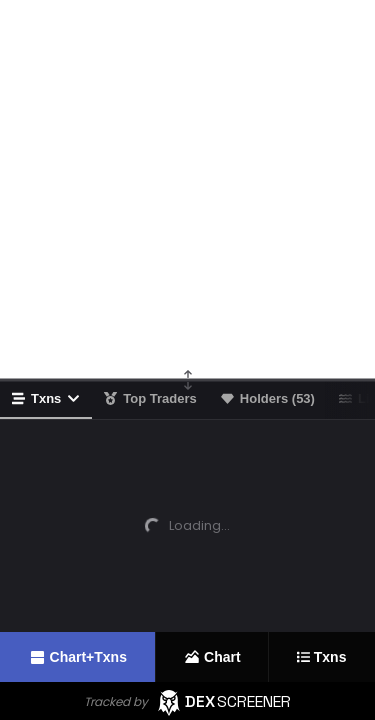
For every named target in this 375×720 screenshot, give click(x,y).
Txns (46, 398)
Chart (212, 657)
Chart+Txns (77, 657)
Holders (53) (268, 398)
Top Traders (150, 398)
